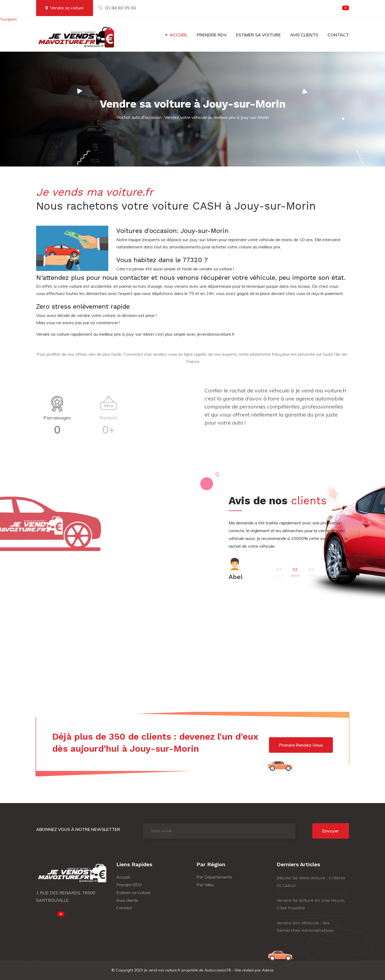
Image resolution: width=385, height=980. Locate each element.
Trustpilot (8, 19)
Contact (338, 35)
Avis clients (304, 35)
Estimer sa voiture (258, 35)
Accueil (179, 35)
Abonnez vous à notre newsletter (78, 829)
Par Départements (214, 877)
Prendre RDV (212, 35)
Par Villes (205, 885)
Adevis (268, 970)
